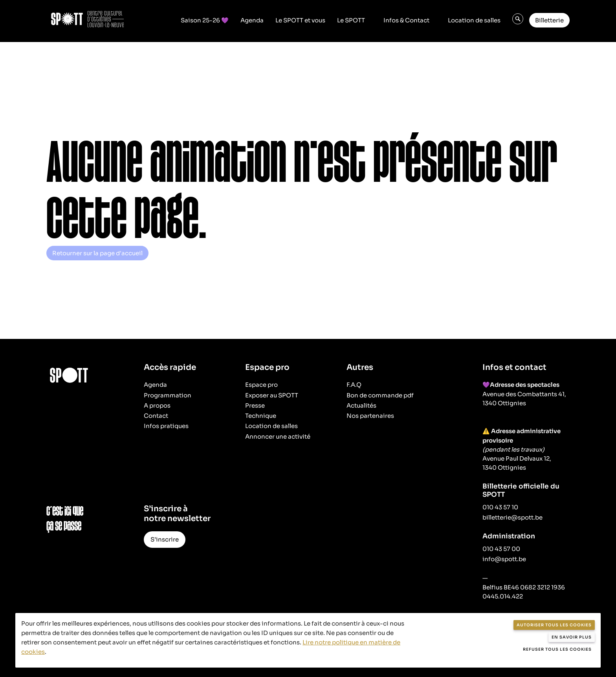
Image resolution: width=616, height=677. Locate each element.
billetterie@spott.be (512, 517)
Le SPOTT (351, 20)
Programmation (168, 395)
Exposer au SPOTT (272, 395)
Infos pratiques (166, 426)
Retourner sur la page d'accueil (97, 253)
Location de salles (474, 20)
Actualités (361, 405)
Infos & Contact (406, 20)
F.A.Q (354, 385)
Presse (255, 405)
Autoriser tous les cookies (554, 625)
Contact (156, 416)
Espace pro (261, 385)
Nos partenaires (370, 416)
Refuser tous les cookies (557, 649)
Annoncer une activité (278, 436)
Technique (261, 416)
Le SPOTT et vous (300, 20)
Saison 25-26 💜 (205, 20)
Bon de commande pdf (380, 395)
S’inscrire (165, 539)
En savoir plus (572, 637)
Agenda (252, 20)
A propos (157, 405)
